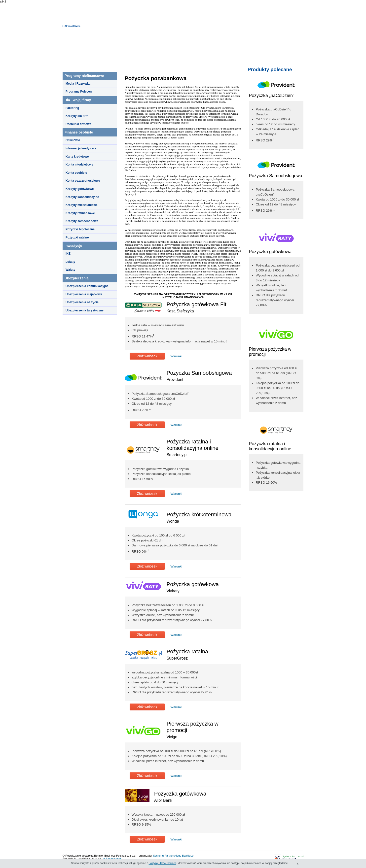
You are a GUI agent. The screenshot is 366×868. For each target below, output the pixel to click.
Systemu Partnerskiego (167, 856)
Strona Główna (73, 26)
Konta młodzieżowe (79, 165)
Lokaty (70, 262)
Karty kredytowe (77, 157)
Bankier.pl (188, 856)
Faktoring (72, 108)
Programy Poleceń (79, 92)
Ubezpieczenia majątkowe (84, 294)
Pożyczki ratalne (77, 237)
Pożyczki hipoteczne (80, 229)
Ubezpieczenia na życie (82, 302)
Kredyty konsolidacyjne (82, 197)
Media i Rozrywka (78, 84)
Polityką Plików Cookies (163, 863)
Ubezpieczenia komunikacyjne (87, 286)
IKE (68, 254)
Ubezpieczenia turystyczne (85, 310)
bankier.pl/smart (111, 859)
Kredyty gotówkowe (80, 189)
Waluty (70, 270)
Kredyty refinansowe (80, 213)
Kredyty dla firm (77, 116)
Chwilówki (73, 140)
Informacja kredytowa (81, 148)
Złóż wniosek (147, 356)
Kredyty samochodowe (82, 221)
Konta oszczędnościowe (83, 181)
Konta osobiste (76, 173)
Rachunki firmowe (78, 124)
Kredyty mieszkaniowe (82, 205)
